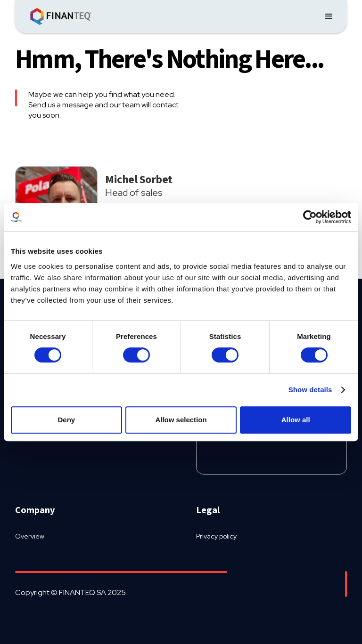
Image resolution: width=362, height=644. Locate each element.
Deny (66, 420)
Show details (310, 390)
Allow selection (181, 420)
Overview (30, 536)
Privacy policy (216, 536)
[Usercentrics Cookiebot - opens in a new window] (310, 217)
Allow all (296, 420)
